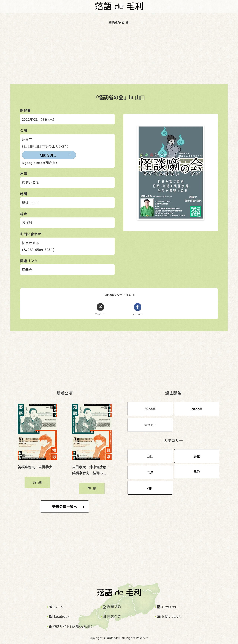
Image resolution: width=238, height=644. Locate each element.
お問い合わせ (170, 616)
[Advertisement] (112, 58)
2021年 (150, 425)
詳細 (38, 483)
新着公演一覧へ (69, 507)
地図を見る (39, 155)
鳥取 (197, 472)
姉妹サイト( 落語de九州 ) (71, 626)
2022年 (197, 408)
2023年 (150, 408)
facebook (59, 616)
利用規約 (112, 607)
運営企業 (112, 616)
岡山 (150, 488)
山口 (150, 456)
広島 (150, 472)
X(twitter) (167, 607)
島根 (197, 456)
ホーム (56, 607)
